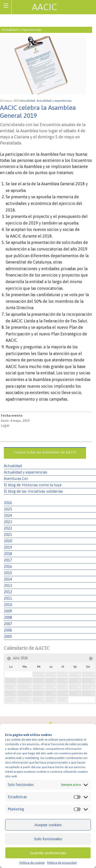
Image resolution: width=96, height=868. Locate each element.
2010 (8, 605)
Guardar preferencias (48, 853)
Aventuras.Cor (16, 478)
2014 (8, 579)
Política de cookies (32, 863)
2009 (8, 611)
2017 (8, 560)
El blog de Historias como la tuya (33, 485)
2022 (8, 528)
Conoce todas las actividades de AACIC (45, 452)
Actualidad (13, 466)
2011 (8, 598)
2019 (8, 547)
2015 (8, 573)
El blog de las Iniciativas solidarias (33, 491)
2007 (8, 624)
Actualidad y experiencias (26, 472)
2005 (8, 636)
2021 (8, 535)
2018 (8, 554)
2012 (8, 592)
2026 (8, 503)
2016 (8, 566)
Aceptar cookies (48, 825)
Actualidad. (28, 101)
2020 (8, 541)
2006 (8, 630)
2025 (8, 509)
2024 (8, 515)
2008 (8, 617)
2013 (8, 586)
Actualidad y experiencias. (55, 101)
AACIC (45, 7)
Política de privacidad (62, 863)
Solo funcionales (48, 839)
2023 (8, 522)
